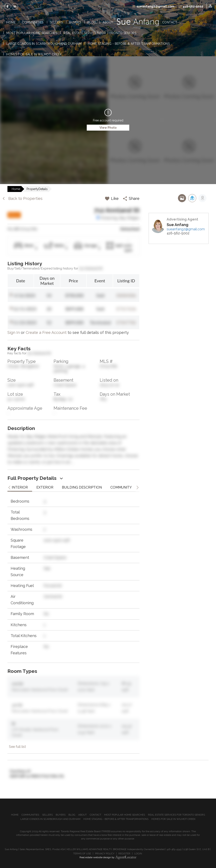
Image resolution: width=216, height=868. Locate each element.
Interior (20, 487)
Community (121, 487)
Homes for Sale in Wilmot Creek (34, 54)
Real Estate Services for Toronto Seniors (100, 33)
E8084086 (126, 295)
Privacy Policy (105, 854)
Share (131, 198)
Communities (33, 22)
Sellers (56, 22)
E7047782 (126, 322)
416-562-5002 (193, 6)
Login (138, 854)
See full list (17, 747)
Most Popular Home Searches (32, 33)
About (108, 22)
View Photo (108, 128)
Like (112, 198)
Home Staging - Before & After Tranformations (129, 44)
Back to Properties (22, 198)
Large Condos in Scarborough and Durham (44, 44)
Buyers (75, 22)
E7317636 (126, 309)
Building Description (82, 487)
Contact (170, 22)
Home (11, 22)
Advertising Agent (182, 219)
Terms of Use (82, 854)
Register (124, 854)
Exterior (45, 487)
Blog (92, 22)
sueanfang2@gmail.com (155, 6)
